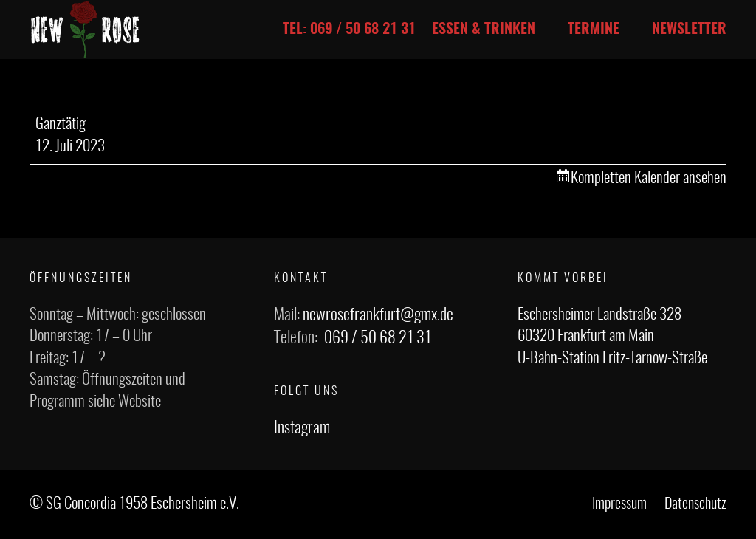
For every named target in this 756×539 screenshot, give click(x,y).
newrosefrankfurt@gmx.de (378, 315)
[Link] (85, 30)
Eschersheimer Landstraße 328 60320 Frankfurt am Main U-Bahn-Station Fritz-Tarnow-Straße (612, 337)
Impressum (619, 504)
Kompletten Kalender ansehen (649, 178)
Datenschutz (695, 504)
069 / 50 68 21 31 (378, 338)
